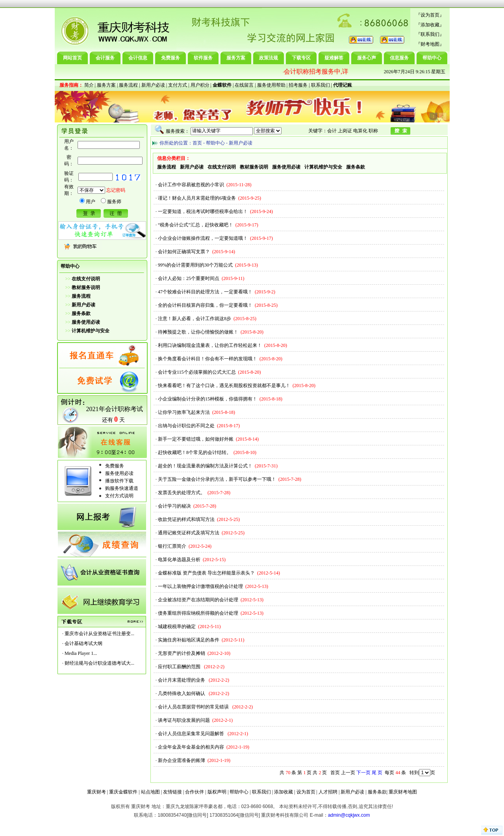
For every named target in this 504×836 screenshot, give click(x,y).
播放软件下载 (119, 481)
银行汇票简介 (172, 546)
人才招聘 (328, 792)
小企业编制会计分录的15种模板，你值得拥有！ (208, 399)
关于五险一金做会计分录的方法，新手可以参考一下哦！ (217, 479)
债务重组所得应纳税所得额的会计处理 (198, 613)
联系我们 (430, 34)
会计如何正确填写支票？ (184, 252)
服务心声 (367, 58)
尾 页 (377, 773)
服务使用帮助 (271, 85)
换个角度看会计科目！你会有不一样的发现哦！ (208, 359)
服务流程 (128, 85)
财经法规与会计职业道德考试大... (99, 663)
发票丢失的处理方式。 (182, 493)
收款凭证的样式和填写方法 (186, 519)
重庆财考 (96, 792)
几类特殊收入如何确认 (182, 693)
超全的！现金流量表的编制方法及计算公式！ (205, 466)
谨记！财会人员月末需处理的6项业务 (197, 198)
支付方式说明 (119, 496)
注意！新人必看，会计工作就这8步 (195, 319)
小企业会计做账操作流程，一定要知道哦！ (203, 238)
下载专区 (301, 58)
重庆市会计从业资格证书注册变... (99, 634)
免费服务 (170, 58)
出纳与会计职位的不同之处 (186, 426)
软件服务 (203, 58)
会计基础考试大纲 (83, 643)
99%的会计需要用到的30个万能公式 (195, 265)
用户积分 (200, 85)
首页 (197, 143)
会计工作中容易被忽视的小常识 (191, 185)
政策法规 (269, 58)
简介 (89, 85)
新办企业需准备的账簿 (182, 760)
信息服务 (399, 58)
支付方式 (178, 85)
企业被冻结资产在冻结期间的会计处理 (198, 600)
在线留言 (244, 85)
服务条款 (377, 792)
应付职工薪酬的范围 (180, 667)
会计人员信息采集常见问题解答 (192, 734)
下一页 (363, 773)
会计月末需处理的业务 (182, 680)
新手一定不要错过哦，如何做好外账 (196, 439)
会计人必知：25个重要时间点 (189, 278)
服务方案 (236, 58)
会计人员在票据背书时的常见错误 (194, 707)
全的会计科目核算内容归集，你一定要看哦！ (205, 305)
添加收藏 (430, 25)
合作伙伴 (195, 792)
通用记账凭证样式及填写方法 (189, 533)
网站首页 (72, 58)
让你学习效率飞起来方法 (184, 412)
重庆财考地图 (403, 792)
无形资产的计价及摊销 (182, 653)
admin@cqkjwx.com (349, 815)
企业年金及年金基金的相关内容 (191, 747)
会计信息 (138, 58)
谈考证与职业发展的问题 (184, 720)
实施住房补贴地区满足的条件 (189, 640)
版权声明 (217, 792)
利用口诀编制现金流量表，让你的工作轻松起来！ (210, 345)
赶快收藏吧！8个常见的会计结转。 (195, 452)
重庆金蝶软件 (123, 792)
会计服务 (105, 58)
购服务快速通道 (122, 488)
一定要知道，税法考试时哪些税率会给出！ (203, 211)
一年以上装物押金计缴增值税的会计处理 (200, 586)
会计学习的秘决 (174, 506)
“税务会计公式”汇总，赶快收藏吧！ (195, 225)
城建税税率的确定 (177, 627)
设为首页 (430, 15)
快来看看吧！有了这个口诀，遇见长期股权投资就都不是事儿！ (224, 386)
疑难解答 (334, 58)
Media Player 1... (81, 653)
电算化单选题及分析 (179, 560)
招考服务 (298, 85)
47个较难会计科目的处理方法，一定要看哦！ (205, 292)
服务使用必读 (119, 473)
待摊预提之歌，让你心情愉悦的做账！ (198, 332)
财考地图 (430, 44)
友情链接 (172, 792)
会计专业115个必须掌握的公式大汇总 (197, 372)
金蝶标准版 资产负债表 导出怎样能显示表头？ (206, 573)
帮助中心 (432, 58)
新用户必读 (153, 85)
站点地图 (150, 792)
